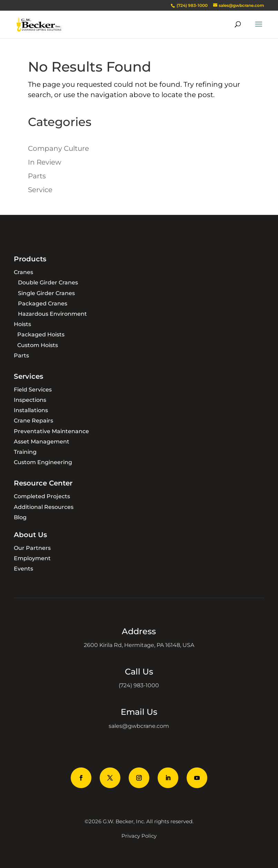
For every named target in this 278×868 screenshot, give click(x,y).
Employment (32, 558)
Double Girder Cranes (48, 283)
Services (28, 376)
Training (25, 452)
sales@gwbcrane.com (139, 726)
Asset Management (42, 442)
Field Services (33, 390)
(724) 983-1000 (139, 685)
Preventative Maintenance (51, 431)
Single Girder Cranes (46, 293)
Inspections (30, 400)
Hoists (22, 324)
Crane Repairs (33, 421)
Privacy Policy (139, 836)
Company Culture (58, 148)
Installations (31, 410)
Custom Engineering (43, 462)
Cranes (23, 272)
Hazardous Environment (52, 314)
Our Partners (32, 548)
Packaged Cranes (43, 304)
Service (40, 190)
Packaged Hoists (41, 334)
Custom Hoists (38, 345)
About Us (30, 535)
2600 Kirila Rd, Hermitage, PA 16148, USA (139, 645)
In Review (45, 162)
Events (23, 569)
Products (30, 259)
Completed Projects (42, 496)
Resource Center (43, 483)
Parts (37, 176)
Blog (20, 517)
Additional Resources (44, 507)
